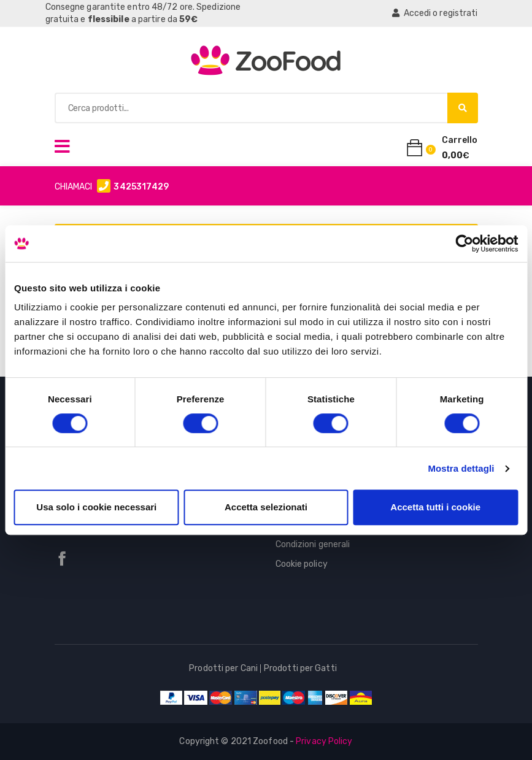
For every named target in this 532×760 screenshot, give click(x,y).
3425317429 (141, 187)
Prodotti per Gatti (300, 668)
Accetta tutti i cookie (435, 507)
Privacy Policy (324, 741)
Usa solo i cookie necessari (96, 507)
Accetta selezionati (266, 507)
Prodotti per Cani (223, 668)
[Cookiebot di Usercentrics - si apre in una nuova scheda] (464, 244)
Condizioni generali (313, 544)
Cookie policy (302, 564)
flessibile (109, 19)
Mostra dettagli (461, 468)
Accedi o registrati (435, 13)
